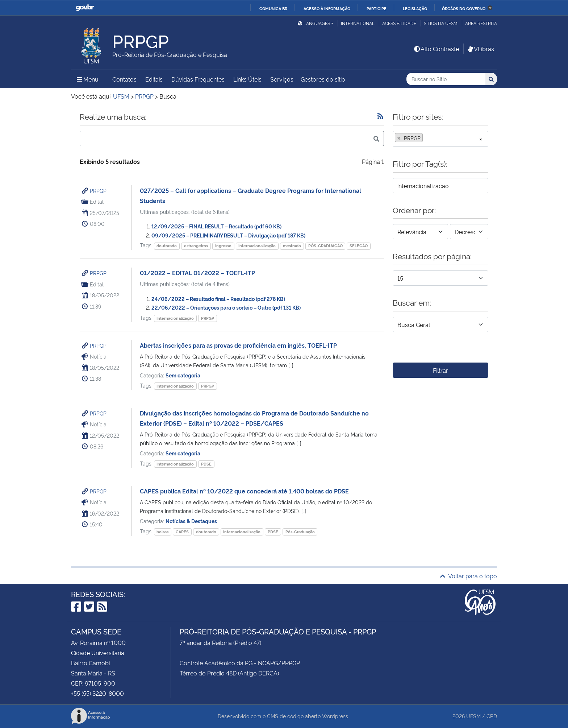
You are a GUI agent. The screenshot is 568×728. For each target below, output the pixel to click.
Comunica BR (273, 8)
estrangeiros (196, 246)
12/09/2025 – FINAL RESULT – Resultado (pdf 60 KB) (216, 226)
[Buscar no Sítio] (446, 79)
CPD (492, 716)
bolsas (162, 532)
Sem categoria (183, 375)
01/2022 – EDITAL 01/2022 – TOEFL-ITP (197, 273)
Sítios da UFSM (441, 23)
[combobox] (440, 139)
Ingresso (223, 246)
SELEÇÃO (359, 246)
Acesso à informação (327, 8)
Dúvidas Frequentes (198, 79)
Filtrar (440, 370)
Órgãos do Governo (464, 8)
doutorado (167, 246)
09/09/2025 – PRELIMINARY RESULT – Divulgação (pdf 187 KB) (228, 235)
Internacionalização (257, 246)
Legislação (415, 8)
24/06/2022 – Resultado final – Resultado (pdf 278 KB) (218, 299)
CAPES (182, 532)
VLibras (480, 49)
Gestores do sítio (323, 79)
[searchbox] (427, 138)
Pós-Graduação (300, 532)
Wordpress (335, 716)
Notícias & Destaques (191, 521)
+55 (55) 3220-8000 (97, 693)
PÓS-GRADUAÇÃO (325, 246)
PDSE (206, 464)
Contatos (124, 79)
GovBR (85, 8)
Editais (154, 79)
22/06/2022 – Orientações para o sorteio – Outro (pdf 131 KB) (226, 307)
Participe (377, 8)
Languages (314, 23)
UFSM (473, 716)
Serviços (282, 79)
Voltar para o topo (469, 576)
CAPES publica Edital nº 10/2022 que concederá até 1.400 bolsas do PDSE (244, 491)
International (358, 23)
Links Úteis (247, 79)
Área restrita (481, 23)
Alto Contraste (436, 49)
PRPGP (98, 191)
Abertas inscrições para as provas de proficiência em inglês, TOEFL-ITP (238, 345)
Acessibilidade (399, 23)
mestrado (292, 246)
